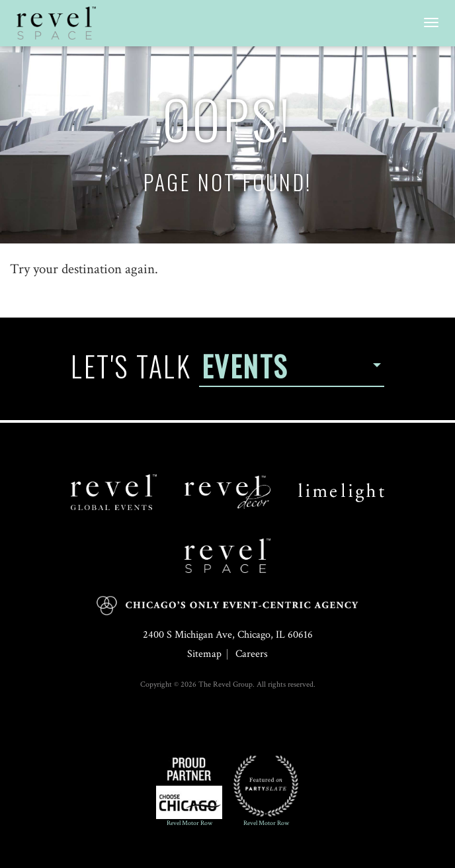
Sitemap (204, 654)
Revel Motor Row (189, 790)
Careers (252, 654)
